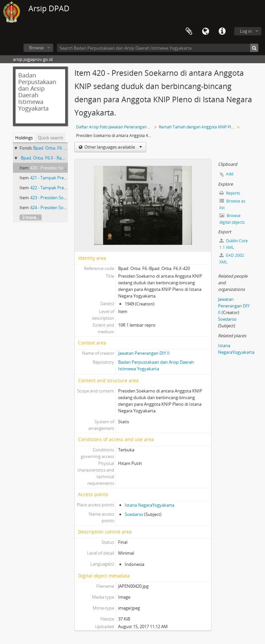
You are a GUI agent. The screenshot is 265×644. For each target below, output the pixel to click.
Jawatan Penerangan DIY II (144, 353)
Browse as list (232, 204)
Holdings (24, 138)
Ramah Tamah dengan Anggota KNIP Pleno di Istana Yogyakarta (198, 127)
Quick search (51, 138)
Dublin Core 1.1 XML (234, 244)
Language (205, 31)
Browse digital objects (232, 219)
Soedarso (134, 514)
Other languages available (113, 147)
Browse (36, 48)
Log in (246, 31)
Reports (230, 193)
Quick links (222, 31)
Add (230, 174)
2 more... (31, 217)
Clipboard (189, 31)
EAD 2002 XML (232, 259)
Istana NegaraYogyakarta (150, 505)
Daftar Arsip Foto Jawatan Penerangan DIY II (115, 127)
